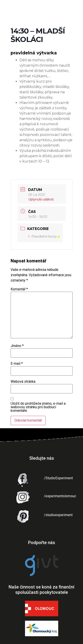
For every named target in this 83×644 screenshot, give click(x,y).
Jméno (17, 346)
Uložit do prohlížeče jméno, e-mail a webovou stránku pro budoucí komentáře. (38, 407)
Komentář (19, 289)
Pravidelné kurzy (44, 236)
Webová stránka (23, 382)
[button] (76, 8)
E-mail (17, 364)
